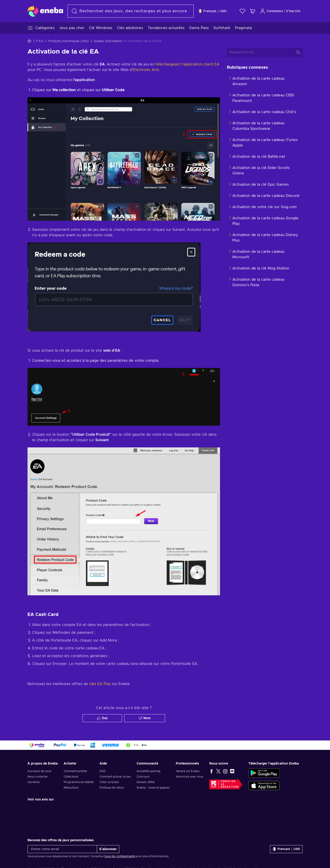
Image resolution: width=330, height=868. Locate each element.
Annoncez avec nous (190, 777)
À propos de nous (39, 771)
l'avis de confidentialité (120, 856)
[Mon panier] (253, 11)
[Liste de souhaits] (242, 11)
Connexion (271, 11)
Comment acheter (76, 771)
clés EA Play (100, 684)
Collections (71, 777)
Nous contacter (38, 777)
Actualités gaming (148, 771)
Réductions (71, 788)
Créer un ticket (109, 782)
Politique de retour (112, 788)
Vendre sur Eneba (188, 771)
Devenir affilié (146, 782)
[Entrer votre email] (62, 849)
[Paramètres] (212, 11)
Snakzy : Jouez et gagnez (153, 788)
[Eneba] (45, 11)
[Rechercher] (131, 11)
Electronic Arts (146, 70)
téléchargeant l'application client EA (187, 64)
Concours (143, 777)
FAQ (40, 41)
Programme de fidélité (79, 782)
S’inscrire (293, 11)
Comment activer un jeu (115, 777)
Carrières (34, 782)
